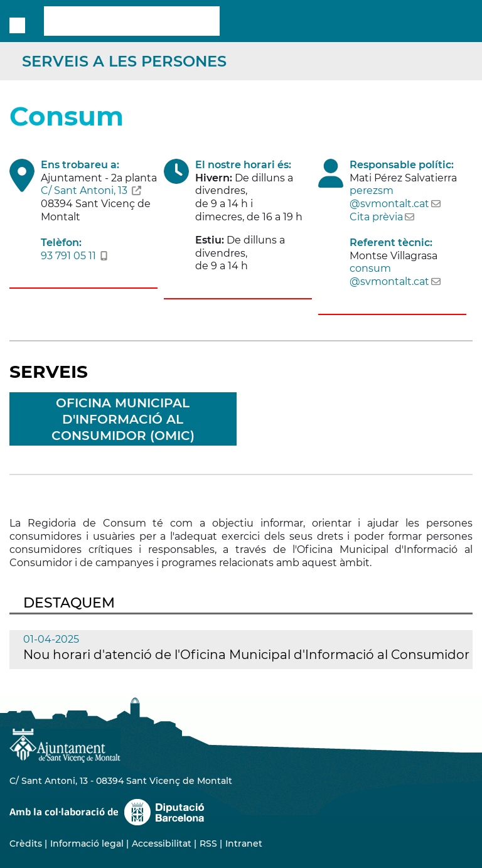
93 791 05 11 (68, 256)
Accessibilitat (162, 844)
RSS (208, 844)
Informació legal (87, 844)
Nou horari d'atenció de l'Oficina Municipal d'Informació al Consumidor (246, 655)
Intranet (244, 844)
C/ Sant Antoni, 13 (84, 190)
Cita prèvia (376, 217)
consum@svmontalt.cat (389, 275)
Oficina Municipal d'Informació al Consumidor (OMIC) (123, 419)
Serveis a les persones (124, 61)
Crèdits (26, 844)
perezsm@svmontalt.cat (389, 197)
